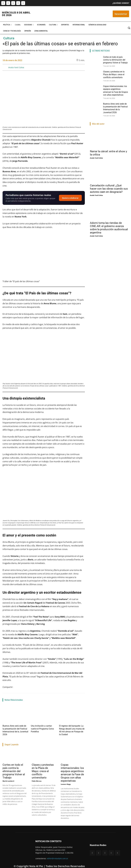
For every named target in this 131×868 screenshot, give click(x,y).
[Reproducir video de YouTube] (44, 256)
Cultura (9, 38)
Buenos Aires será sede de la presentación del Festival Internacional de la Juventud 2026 (15, 728)
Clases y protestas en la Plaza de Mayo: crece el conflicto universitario (43, 767)
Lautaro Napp (66, 780)
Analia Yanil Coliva (16, 67)
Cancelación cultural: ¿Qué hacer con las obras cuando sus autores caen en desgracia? (109, 184)
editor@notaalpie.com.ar (57, 854)
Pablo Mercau (37, 776)
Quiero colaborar (70, 198)
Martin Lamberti (8, 776)
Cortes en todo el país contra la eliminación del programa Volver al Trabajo (14, 767)
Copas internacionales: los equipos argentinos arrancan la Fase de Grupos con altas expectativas (72, 768)
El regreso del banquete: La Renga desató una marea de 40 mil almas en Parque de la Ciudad (72, 728)
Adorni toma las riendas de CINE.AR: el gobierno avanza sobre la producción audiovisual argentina (109, 223)
